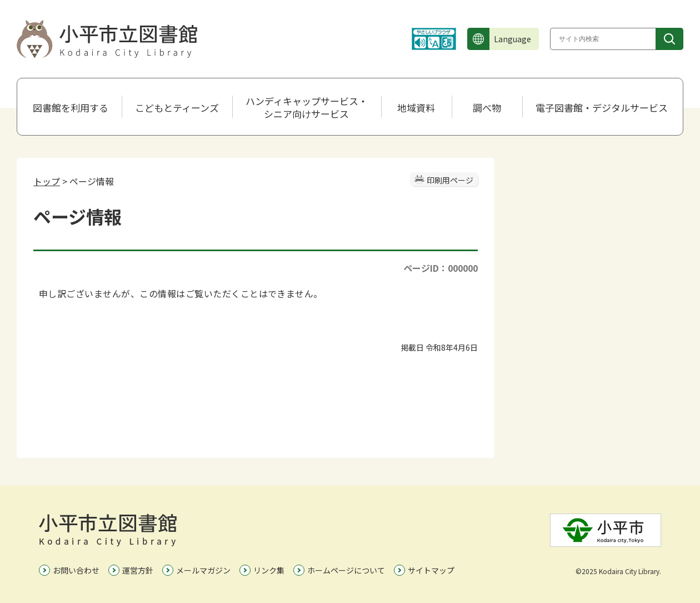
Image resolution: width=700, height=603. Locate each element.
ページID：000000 (441, 268)
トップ (47, 181)
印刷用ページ (450, 180)
